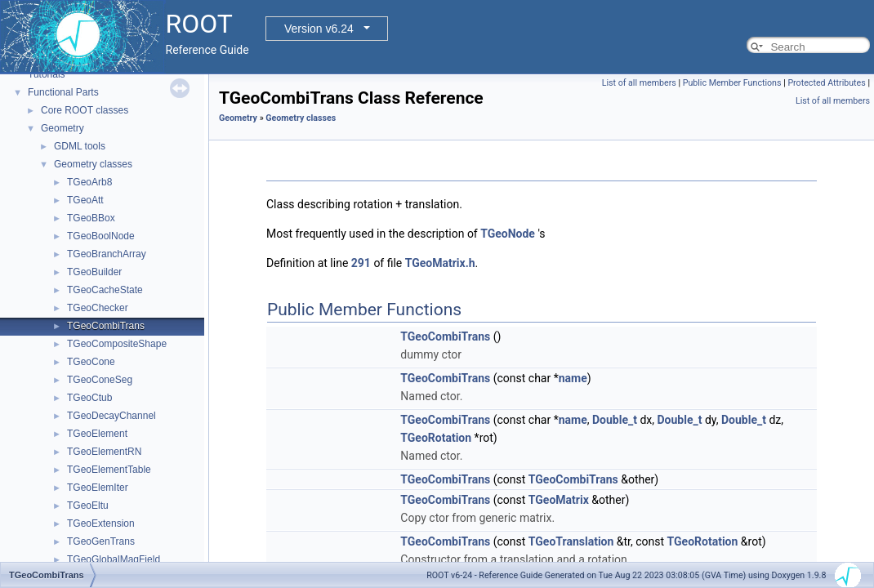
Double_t (615, 420)
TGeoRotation (436, 438)
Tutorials (47, 74)
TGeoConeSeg (100, 380)
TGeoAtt (85, 200)
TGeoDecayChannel (111, 416)
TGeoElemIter (98, 488)
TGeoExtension (101, 523)
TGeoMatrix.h (440, 263)
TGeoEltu (88, 506)
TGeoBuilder (94, 272)
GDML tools (80, 146)
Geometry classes (93, 164)
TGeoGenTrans (101, 541)
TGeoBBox (91, 218)
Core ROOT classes (85, 110)
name (573, 378)
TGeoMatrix (559, 500)
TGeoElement (97, 434)
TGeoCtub (89, 398)
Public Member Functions (732, 83)
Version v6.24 (319, 29)
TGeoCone (91, 362)
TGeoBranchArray (107, 254)
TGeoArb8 (89, 182)
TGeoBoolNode (101, 236)
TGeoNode (508, 234)
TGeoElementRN (104, 452)
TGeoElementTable (109, 470)
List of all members (639, 83)
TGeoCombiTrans (106, 326)
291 (361, 263)
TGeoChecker (98, 308)
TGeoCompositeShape (117, 344)
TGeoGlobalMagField (114, 559)
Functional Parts (63, 92)
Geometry (62, 128)
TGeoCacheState (105, 290)
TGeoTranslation (571, 541)
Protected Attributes (826, 83)
